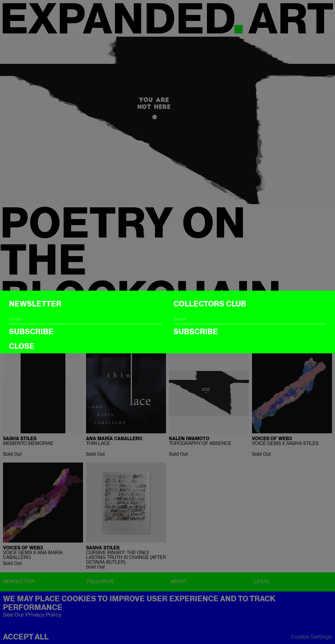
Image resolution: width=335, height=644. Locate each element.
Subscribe (31, 332)
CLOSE (22, 346)
